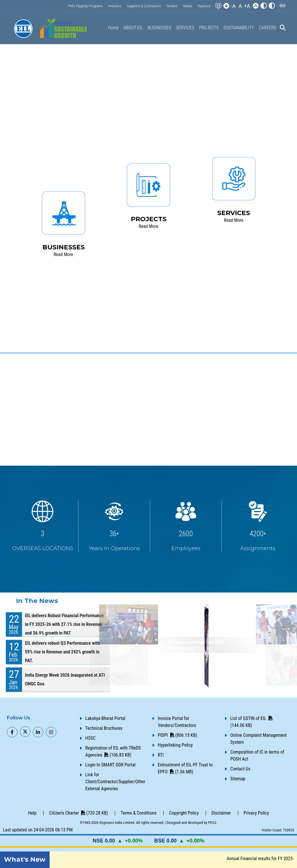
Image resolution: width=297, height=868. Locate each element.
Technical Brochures (104, 728)
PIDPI (178, 735)
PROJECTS (209, 28)
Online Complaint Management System (258, 739)
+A (247, 6)
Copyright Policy (184, 813)
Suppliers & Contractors (144, 6)
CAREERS (267, 28)
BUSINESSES (159, 28)
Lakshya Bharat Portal (105, 718)
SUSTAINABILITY (239, 28)
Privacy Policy (256, 813)
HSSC (90, 738)
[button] (282, 6)
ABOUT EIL (133, 28)
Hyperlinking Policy (175, 745)
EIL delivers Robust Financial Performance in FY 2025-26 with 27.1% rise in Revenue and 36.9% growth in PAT (64, 624)
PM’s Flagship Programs (86, 6)
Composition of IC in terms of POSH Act (257, 756)
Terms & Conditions (138, 813)
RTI (161, 755)
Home (113, 28)
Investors (115, 6)
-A (233, 6)
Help (32, 813)
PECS (212, 823)
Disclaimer (221, 813)
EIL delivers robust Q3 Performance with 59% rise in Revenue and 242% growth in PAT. (62, 652)
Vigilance (204, 6)
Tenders (172, 6)
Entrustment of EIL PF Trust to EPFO (185, 768)
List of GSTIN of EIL (251, 722)
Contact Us (240, 769)
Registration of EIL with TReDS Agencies (113, 751)
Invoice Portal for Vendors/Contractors (177, 722)
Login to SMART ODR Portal (110, 765)
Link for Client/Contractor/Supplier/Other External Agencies (115, 782)
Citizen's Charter (78, 813)
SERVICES (185, 28)
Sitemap (238, 779)
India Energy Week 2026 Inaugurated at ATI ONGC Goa (65, 679)
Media (188, 6)
